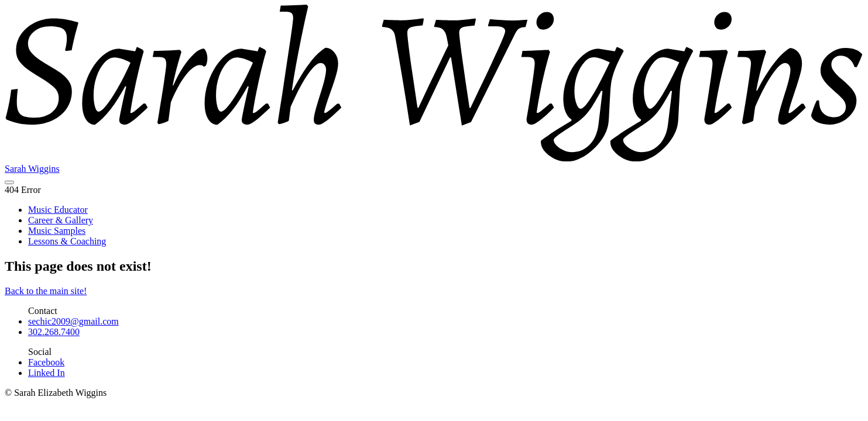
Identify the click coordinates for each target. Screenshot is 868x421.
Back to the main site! (46, 291)
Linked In (47, 373)
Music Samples (57, 231)
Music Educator (58, 210)
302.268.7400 (54, 332)
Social (40, 352)
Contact (43, 311)
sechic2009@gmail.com (73, 321)
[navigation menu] (9, 182)
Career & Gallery (61, 220)
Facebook (46, 362)
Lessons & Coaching (67, 241)
